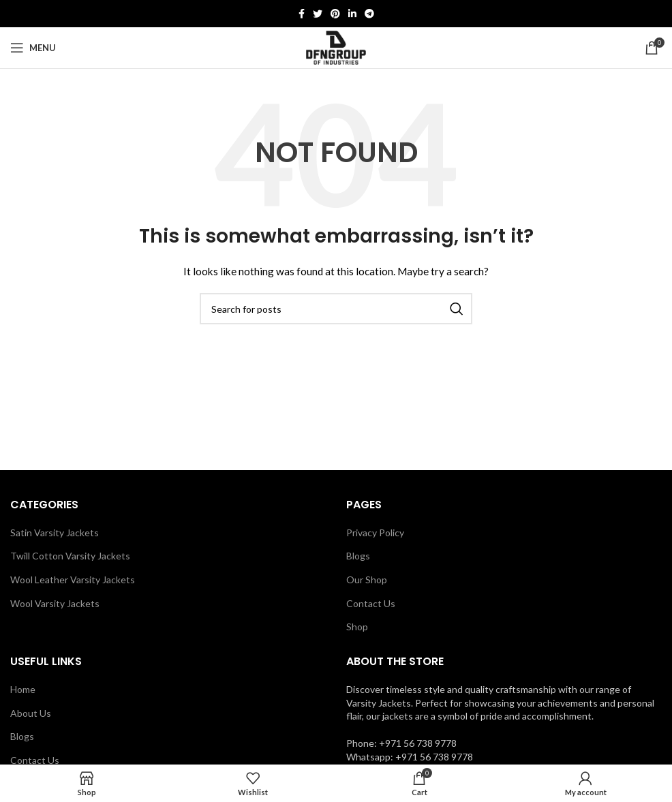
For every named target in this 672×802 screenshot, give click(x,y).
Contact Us (371, 603)
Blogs (358, 556)
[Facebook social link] (302, 14)
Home (23, 689)
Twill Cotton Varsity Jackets (70, 556)
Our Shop (367, 580)
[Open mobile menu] (33, 48)
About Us (31, 713)
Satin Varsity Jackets (55, 533)
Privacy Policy (375, 533)
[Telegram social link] (369, 14)
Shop (357, 627)
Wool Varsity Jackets (55, 603)
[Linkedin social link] (352, 14)
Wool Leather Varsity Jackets (73, 580)
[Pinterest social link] (335, 14)
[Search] (336, 309)
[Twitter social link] (318, 14)
